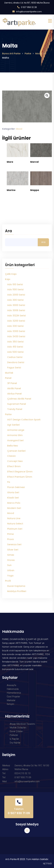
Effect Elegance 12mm (20, 472)
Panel (8, 378)
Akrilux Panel (14, 394)
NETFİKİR (47, 864)
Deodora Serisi (16, 362)
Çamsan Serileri (16, 451)
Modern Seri (14, 508)
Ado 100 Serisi (15, 284)
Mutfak (9, 373)
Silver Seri (13, 550)
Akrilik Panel (14, 388)
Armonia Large (16, 430)
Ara (8, 231)
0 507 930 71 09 (19, 813)
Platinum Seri (15, 529)
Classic (12, 456)
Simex (11, 555)
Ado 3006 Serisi (16, 310)
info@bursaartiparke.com (29, 12)
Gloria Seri (13, 492)
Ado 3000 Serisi (16, 305)
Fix (9, 482)
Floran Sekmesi (16, 487)
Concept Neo (15, 461)
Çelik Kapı (11, 274)
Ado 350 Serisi (15, 342)
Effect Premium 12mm (20, 477)
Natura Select (15, 524)
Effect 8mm (14, 466)
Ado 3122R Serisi (16, 316)
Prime (10, 534)
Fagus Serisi (14, 368)
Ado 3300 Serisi (16, 331)
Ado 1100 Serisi (15, 290)
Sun (9, 565)
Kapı (8, 279)
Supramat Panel (17, 404)
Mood (19, 129)
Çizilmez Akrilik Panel (19, 399)
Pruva (10, 539)
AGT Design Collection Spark (24, 420)
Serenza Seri (14, 544)
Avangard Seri (15, 440)
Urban (11, 570)
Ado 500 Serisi (15, 352)
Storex (11, 560)
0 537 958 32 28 (29, 7)
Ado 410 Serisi (15, 347)
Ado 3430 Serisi (16, 336)
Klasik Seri (13, 498)
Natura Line (14, 518)
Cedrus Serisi (15, 357)
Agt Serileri (13, 425)
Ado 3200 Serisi (16, 321)
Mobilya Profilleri (17, 591)
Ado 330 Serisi (15, 326)
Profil (8, 581)
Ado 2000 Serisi (16, 295)
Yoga (10, 576)
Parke (8, 414)
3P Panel (12, 383)
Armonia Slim (15, 435)
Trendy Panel (15, 409)
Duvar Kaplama (16, 586)
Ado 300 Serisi (15, 300)
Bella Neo (13, 446)
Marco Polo (14, 503)
